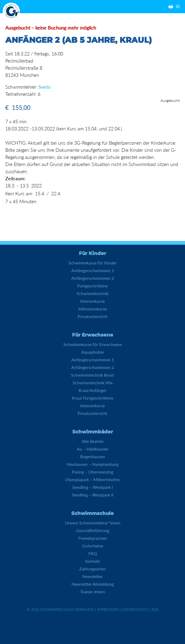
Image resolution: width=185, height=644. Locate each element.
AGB (155, 610)
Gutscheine (93, 546)
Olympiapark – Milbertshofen (92, 479)
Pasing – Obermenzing (92, 472)
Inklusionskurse (93, 309)
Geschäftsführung (93, 530)
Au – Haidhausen (93, 449)
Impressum (108, 610)
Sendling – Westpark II (92, 495)
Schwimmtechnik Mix (93, 383)
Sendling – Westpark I (92, 487)
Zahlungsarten (92, 569)
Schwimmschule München (67, 610)
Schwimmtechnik (92, 293)
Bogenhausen (93, 456)
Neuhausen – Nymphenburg (93, 464)
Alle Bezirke (93, 441)
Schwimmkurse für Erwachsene (92, 344)
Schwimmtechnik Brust (92, 375)
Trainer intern (93, 592)
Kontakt (93, 561)
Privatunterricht (92, 316)
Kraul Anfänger (93, 390)
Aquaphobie (92, 352)
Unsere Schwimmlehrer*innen (93, 523)
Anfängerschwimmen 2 (93, 278)
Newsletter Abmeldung (93, 584)
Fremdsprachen (93, 538)
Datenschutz (135, 610)
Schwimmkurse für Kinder (92, 263)
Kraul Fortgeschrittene (92, 398)
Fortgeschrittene (92, 286)
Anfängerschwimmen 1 (93, 270)
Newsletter (92, 576)
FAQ (93, 553)
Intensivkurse (92, 301)
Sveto (44, 87)
